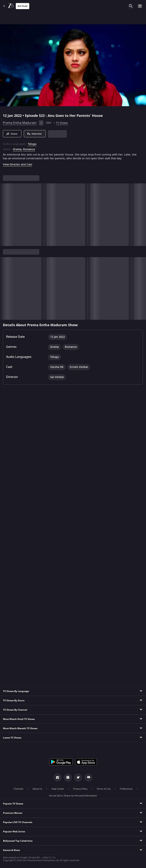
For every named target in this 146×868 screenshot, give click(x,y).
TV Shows (62, 123)
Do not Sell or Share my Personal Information (73, 796)
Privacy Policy (80, 789)
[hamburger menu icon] (140, 6)
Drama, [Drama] (18, 149)
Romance (29, 149)
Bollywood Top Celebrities (18, 841)
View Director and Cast (17, 165)
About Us (37, 789)
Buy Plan (23, 6)
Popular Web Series (14, 832)
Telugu (32, 144)
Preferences (126, 789)
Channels (18, 789)
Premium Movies (13, 813)
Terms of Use (104, 789)
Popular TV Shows (13, 804)
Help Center (58, 789)
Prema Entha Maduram (20, 123)
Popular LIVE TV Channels (18, 822)
